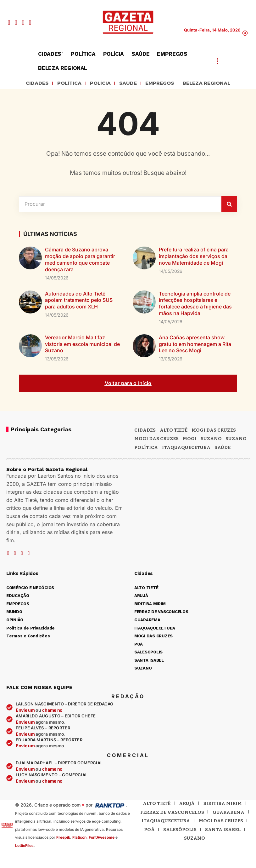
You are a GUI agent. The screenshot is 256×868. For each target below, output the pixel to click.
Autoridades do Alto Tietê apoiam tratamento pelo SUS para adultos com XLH (79, 301)
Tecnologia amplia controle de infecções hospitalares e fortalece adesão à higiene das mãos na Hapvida (195, 304)
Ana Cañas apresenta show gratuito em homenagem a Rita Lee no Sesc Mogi (195, 345)
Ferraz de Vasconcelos (172, 813)
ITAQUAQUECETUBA (186, 448)
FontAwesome (102, 838)
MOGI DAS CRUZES (214, 431)
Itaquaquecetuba (166, 822)
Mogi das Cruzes (156, 440)
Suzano (211, 440)
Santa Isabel (223, 831)
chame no (52, 711)
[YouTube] (16, 22)
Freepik (63, 838)
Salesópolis (180, 831)
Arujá (187, 804)
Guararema (228, 813)
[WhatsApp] (30, 22)
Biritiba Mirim (223, 804)
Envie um (26, 711)
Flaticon (79, 838)
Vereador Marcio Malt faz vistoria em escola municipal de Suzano (82, 345)
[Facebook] (9, 22)
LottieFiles (24, 846)
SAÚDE (126, 84)
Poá (149, 831)
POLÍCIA (96, 84)
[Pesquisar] (229, 205)
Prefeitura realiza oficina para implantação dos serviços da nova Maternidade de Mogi (194, 257)
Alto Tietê (174, 431)
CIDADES (27, 84)
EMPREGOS (162, 84)
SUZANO (236, 440)
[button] (245, 33)
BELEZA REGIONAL (215, 84)
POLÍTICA (62, 84)
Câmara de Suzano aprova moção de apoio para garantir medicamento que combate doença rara (80, 261)
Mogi (190, 440)
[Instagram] (23, 22)
